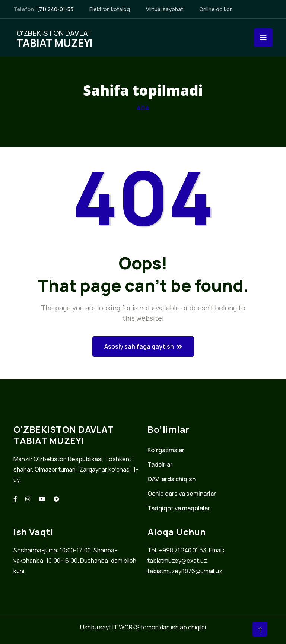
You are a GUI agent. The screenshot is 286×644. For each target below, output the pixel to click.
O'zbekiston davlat (55, 38)
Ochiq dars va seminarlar (182, 494)
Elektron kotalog (110, 9)
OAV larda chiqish (171, 479)
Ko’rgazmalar (166, 450)
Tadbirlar (160, 464)
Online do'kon (216, 9)
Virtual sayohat (165, 9)
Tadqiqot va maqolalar (179, 508)
